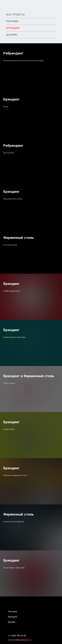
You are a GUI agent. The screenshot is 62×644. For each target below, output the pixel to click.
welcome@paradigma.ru (20, 640)
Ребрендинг (13, 54)
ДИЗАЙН (12, 35)
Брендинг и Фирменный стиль (29, 376)
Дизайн (12, 622)
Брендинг (11, 100)
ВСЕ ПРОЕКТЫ (16, 15)
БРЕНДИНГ (13, 28)
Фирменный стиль (19, 238)
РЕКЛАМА (12, 22)
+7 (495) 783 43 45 (17, 636)
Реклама (12, 612)
